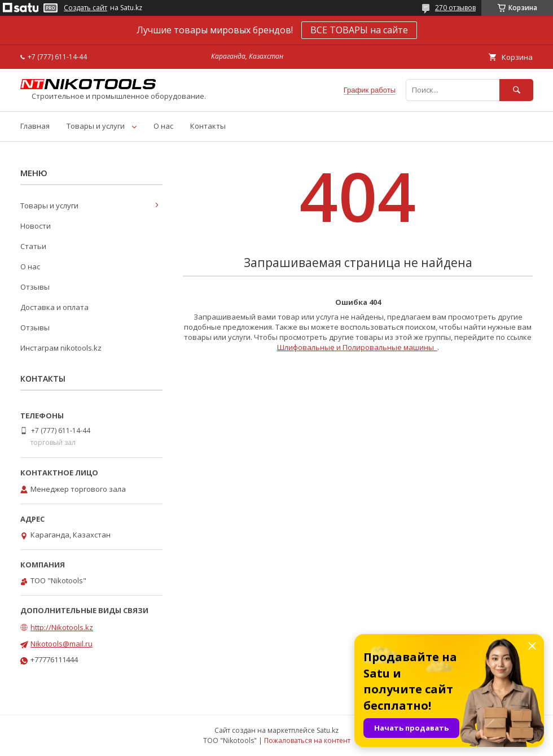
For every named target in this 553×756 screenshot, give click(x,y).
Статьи (33, 246)
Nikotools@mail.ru (62, 644)
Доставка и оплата (54, 307)
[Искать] (516, 90)
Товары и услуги (96, 126)
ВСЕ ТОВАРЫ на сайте (359, 30)
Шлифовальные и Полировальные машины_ (357, 347)
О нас (163, 126)
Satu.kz (328, 730)
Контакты (208, 126)
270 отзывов (455, 8)
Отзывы (35, 287)
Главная (35, 126)
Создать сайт (85, 8)
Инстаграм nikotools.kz (61, 348)
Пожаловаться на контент (307, 740)
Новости (36, 226)
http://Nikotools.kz (62, 627)
